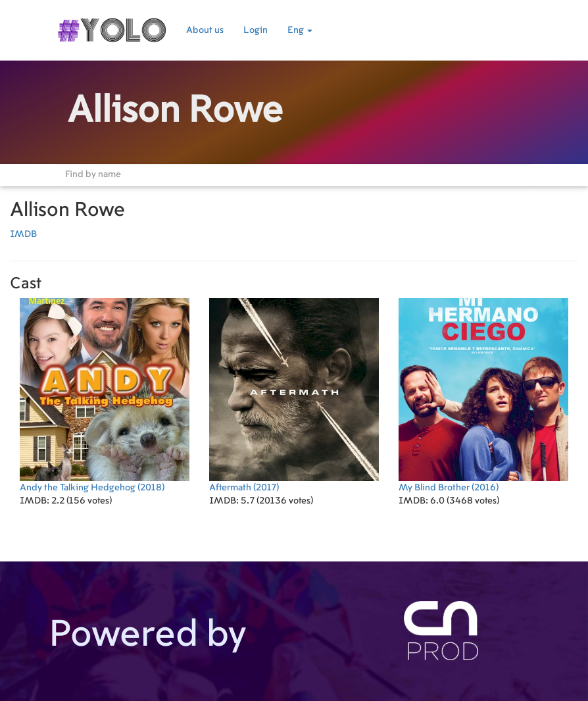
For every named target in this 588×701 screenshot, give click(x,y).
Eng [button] (300, 30)
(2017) (294, 395)
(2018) (105, 395)
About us (205, 30)
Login (256, 30)
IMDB (23, 234)
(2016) (483, 395)
